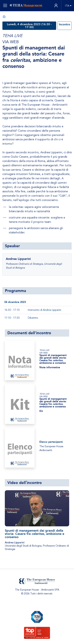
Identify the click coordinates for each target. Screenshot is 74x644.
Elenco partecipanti (51, 442)
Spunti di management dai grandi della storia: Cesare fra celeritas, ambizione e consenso (35, 534)
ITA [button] (67, 6)
